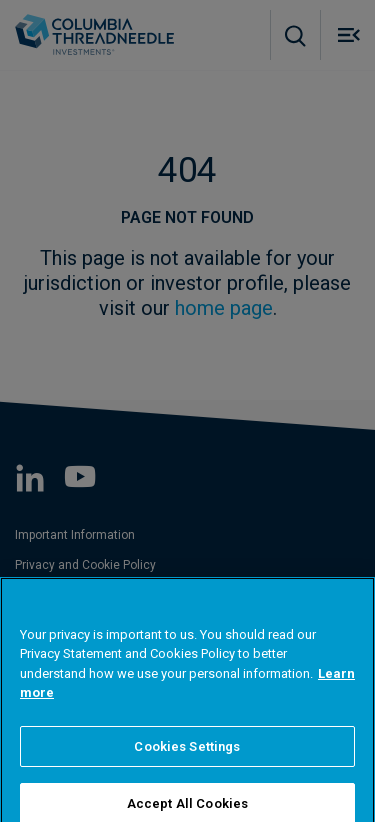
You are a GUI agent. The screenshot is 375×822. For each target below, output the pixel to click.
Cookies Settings (187, 762)
